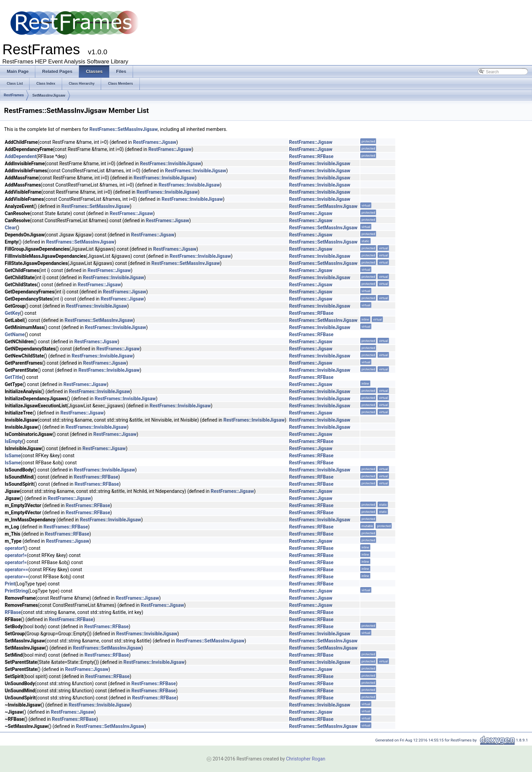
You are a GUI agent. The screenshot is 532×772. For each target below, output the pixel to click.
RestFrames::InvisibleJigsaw (170, 163)
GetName (15, 334)
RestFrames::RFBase (311, 156)
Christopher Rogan (306, 759)
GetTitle (13, 377)
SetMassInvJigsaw (49, 95)
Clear (10, 228)
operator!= (16, 555)
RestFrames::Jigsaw (155, 142)
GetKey (12, 313)
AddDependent (21, 156)
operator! (14, 548)
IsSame (13, 456)
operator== (16, 570)
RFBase (13, 612)
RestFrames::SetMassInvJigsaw (123, 129)
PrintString (16, 591)
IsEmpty (13, 441)
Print (10, 584)
